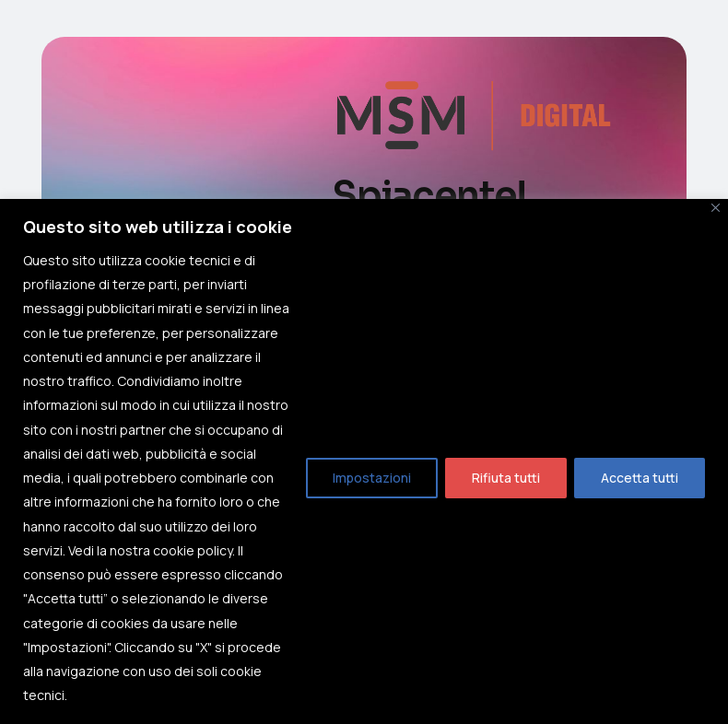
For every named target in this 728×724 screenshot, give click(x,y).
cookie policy (193, 550)
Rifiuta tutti (506, 478)
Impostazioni (372, 478)
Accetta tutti (640, 478)
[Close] (716, 208)
